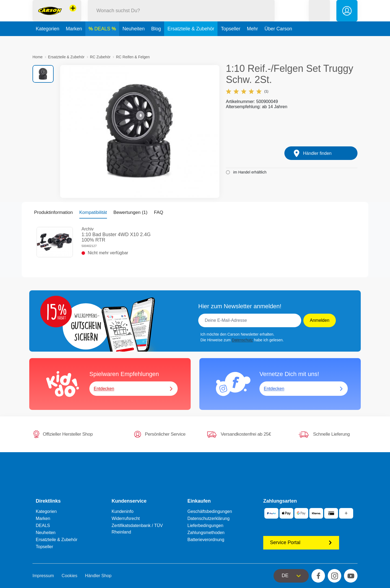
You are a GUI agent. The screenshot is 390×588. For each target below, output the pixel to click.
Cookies (70, 576)
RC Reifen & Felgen (133, 57)
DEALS (103, 42)
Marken (74, 42)
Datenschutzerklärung (209, 518)
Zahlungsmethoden (206, 533)
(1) (247, 91)
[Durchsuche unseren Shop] (181, 17)
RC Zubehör (100, 57)
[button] (319, 17)
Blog (156, 42)
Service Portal (301, 542)
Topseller (230, 42)
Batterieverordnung (206, 540)
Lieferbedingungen (205, 526)
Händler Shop (98, 576)
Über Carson (278, 42)
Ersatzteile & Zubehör (191, 42)
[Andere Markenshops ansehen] (73, 15)
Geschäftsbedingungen (210, 511)
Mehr (252, 42)
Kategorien (48, 42)
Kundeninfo (123, 511)
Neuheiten (134, 42)
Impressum (43, 576)
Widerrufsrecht (126, 518)
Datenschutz (242, 340)
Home (38, 57)
